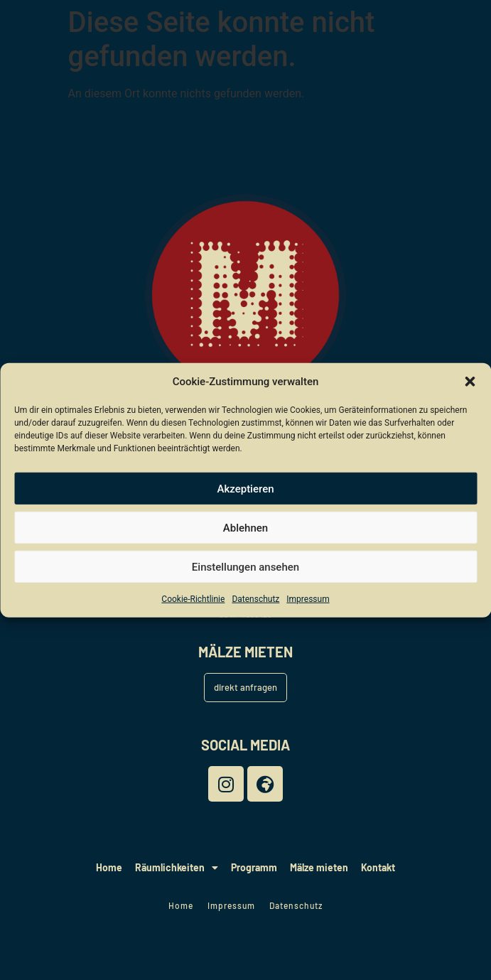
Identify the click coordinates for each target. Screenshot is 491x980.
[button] (470, 382)
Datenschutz (255, 599)
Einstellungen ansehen (245, 566)
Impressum (308, 599)
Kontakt (378, 867)
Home (109, 867)
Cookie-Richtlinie (193, 599)
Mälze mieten (319, 867)
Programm (254, 867)
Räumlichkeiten (177, 868)
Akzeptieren (245, 488)
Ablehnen (245, 527)
